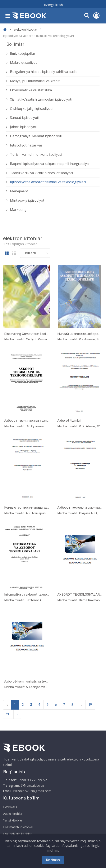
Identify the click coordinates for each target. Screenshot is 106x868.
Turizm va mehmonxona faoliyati (36, 154)
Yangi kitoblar (13, 820)
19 (90, 705)
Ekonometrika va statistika (31, 90)
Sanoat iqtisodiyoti (25, 118)
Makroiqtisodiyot (23, 62)
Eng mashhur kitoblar (18, 827)
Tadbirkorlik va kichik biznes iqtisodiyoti (41, 173)
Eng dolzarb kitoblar (17, 834)
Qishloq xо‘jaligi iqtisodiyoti (31, 109)
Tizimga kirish (53, 5)
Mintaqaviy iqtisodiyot (27, 200)
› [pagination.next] (17, 714)
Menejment (19, 191)
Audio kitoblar (13, 814)
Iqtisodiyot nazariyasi (27, 145)
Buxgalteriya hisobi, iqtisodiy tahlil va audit (43, 72)
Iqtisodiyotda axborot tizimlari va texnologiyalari (48, 182)
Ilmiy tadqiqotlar (23, 53)
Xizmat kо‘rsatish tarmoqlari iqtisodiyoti (41, 99)
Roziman (53, 860)
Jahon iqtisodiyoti (24, 127)
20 (8, 714)
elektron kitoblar (26, 29)
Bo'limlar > (11, 807)
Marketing (18, 210)
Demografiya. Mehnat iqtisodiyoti (36, 136)
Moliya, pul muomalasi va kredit (35, 81)
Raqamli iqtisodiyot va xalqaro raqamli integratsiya (49, 164)
